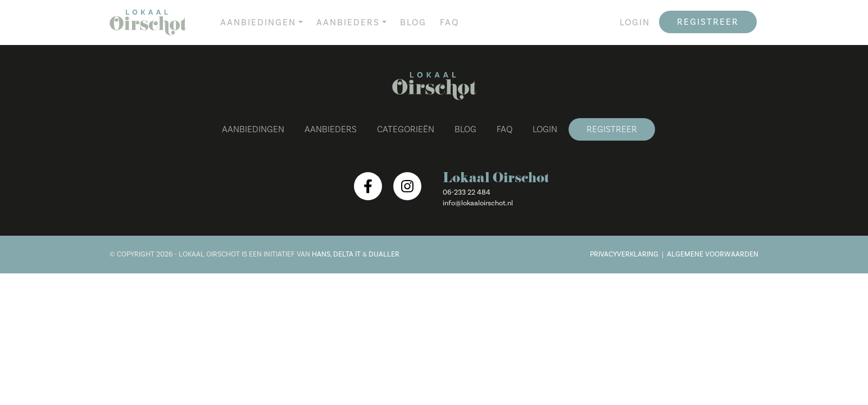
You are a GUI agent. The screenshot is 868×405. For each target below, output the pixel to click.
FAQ (449, 22)
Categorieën (406, 129)
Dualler (384, 254)
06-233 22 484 (467, 192)
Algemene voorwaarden (713, 254)
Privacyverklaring (624, 254)
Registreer (708, 22)
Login (635, 22)
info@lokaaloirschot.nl (478, 203)
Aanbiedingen (258, 22)
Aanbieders (348, 22)
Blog (413, 22)
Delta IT (347, 254)
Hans (321, 254)
